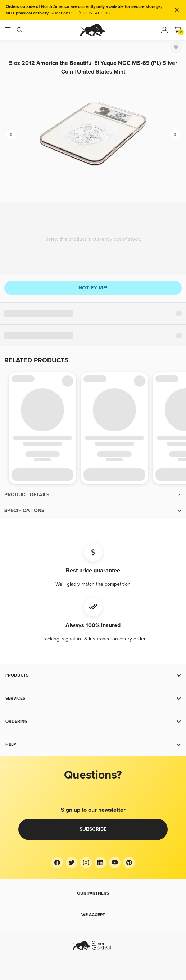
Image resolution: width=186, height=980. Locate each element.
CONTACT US (97, 13)
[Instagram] (86, 863)
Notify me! (93, 288)
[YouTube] (115, 863)
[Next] (175, 134)
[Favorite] (176, 47)
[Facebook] (57, 863)
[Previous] (11, 134)
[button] (93, 495)
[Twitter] (72, 863)
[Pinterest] (129, 863)
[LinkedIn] (100, 863)
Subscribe (93, 829)
